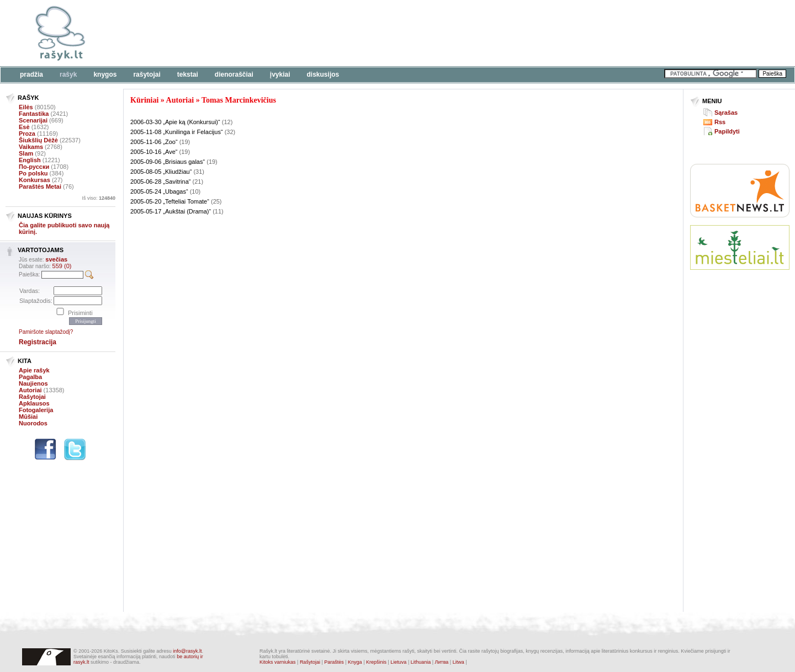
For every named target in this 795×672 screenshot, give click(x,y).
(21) (198, 182)
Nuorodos (33, 423)
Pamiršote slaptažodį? (46, 332)
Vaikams (31, 147)
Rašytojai (147, 74)
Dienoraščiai (234, 74)
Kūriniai (144, 100)
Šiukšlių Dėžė (38, 140)
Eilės (26, 107)
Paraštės (334, 662)
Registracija (38, 342)
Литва (442, 662)
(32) (230, 132)
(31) (199, 172)
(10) (195, 191)
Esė (24, 127)
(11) (218, 211)
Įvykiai (280, 74)
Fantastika (34, 114)
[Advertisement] (340, 33)
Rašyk (68, 74)
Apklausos (34, 403)
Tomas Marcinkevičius (239, 100)
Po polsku (33, 173)
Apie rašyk (34, 370)
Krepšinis (376, 662)
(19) (185, 142)
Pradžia (31, 74)
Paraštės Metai (40, 186)
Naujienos (33, 383)
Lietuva (398, 662)
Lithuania (421, 662)
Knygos (105, 74)
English (30, 160)
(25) (216, 201)
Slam (26, 153)
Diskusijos (323, 74)
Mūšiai (28, 417)
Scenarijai (33, 120)
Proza (27, 134)
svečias (56, 259)
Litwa (459, 662)
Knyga (355, 662)
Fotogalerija (36, 410)
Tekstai (188, 74)
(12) (227, 122)
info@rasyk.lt (187, 651)
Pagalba (30, 377)
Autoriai (30, 390)
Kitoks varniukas (278, 662)
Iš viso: (99, 198)
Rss (720, 122)
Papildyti (727, 131)
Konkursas (35, 180)
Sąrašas (726, 113)
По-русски (34, 167)
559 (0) (62, 266)
